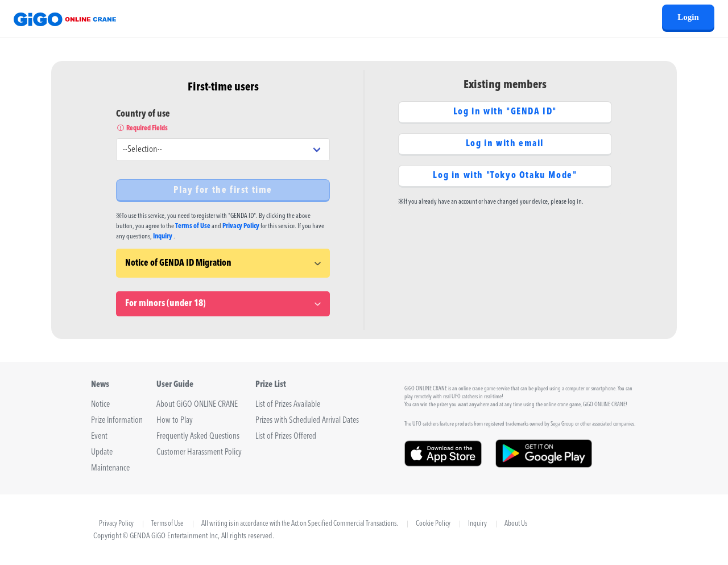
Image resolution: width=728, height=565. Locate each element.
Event (99, 437)
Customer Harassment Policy (199, 453)
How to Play (175, 421)
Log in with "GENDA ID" (505, 112)
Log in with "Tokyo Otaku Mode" (505, 176)
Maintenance (110, 469)
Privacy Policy (241, 226)
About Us (516, 524)
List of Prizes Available (288, 405)
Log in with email (505, 144)
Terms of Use (193, 226)
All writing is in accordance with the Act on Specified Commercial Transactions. (300, 524)
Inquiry (163, 237)
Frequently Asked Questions (198, 437)
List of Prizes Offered (286, 437)
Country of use (223, 122)
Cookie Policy (433, 524)
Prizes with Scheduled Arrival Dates (307, 421)
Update (102, 453)
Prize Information (117, 421)
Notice (100, 405)
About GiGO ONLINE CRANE (197, 405)
